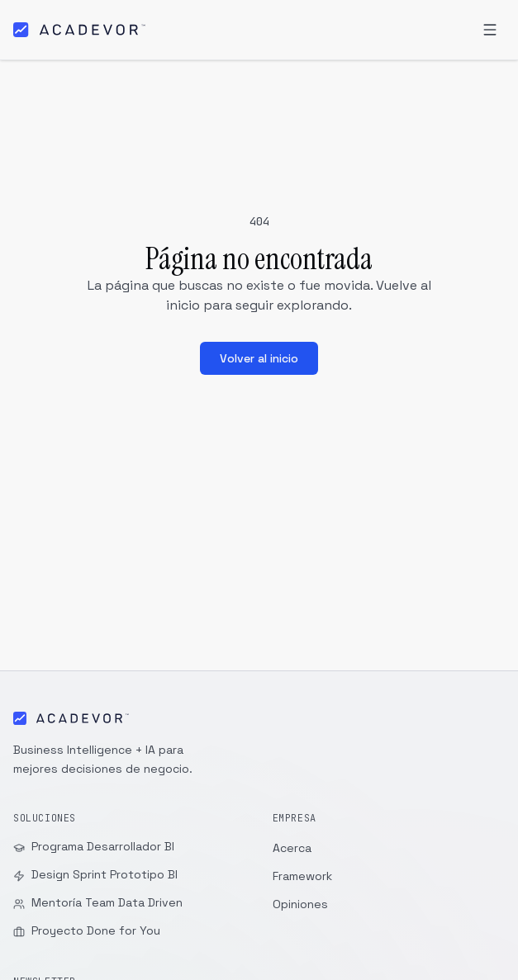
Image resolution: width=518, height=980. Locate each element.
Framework (302, 876)
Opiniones (300, 904)
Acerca (292, 848)
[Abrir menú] (490, 30)
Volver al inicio (259, 358)
